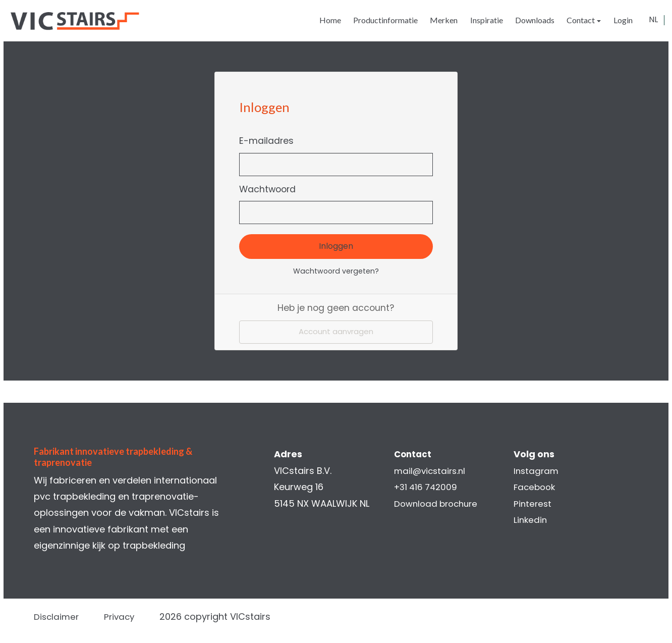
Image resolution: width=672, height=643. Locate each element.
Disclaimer (64, 617)
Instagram (534, 471)
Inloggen (336, 246)
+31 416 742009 (427, 487)
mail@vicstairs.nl (431, 471)
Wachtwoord (270, 189)
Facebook (533, 487)
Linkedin (528, 520)
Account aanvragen (336, 333)
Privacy (129, 617)
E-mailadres (269, 141)
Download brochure (438, 503)
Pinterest (530, 503)
